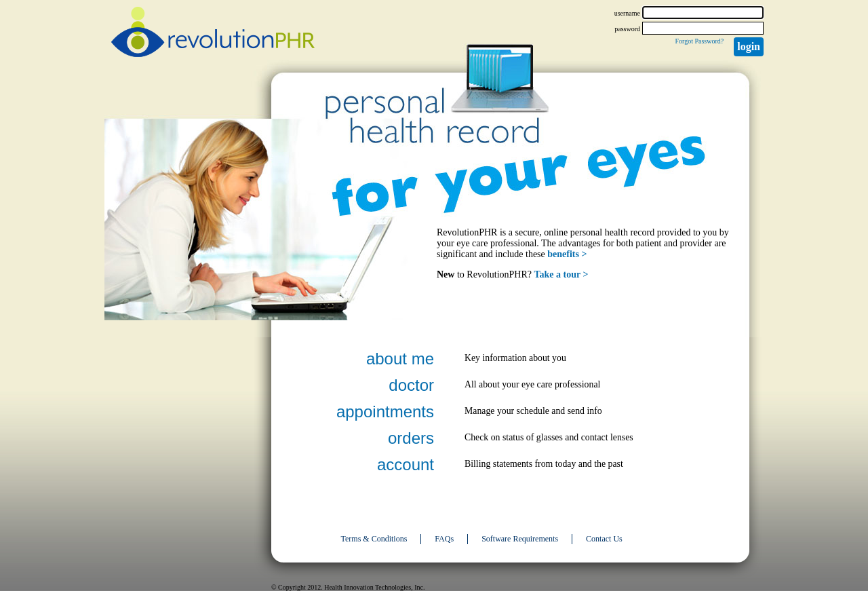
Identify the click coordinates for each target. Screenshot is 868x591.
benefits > (567, 254)
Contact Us (604, 539)
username (627, 13)
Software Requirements (520, 539)
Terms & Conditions (374, 539)
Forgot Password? (699, 41)
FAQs (444, 539)
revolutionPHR (213, 34)
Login (749, 46)
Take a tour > (561, 274)
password (627, 29)
